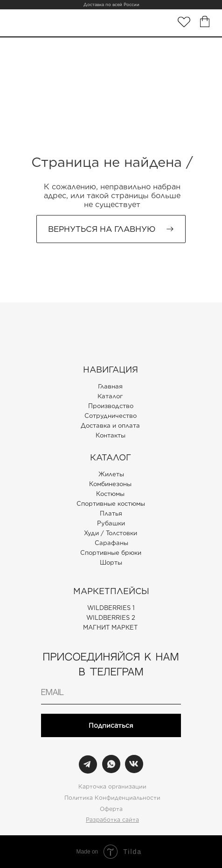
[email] (111, 693)
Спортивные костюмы (111, 504)
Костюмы (110, 494)
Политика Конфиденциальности (112, 798)
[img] (184, 22)
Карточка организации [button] (112, 786)
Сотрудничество (111, 416)
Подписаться (111, 725)
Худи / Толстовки (111, 533)
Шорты (111, 563)
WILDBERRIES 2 (111, 618)
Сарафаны (111, 543)
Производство (111, 406)
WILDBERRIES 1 (111, 608)
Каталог (110, 396)
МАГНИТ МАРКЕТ (110, 628)
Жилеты (111, 474)
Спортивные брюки (111, 553)
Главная (110, 387)
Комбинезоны (110, 484)
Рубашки (111, 523)
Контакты (111, 435)
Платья (111, 513)
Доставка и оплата (110, 426)
